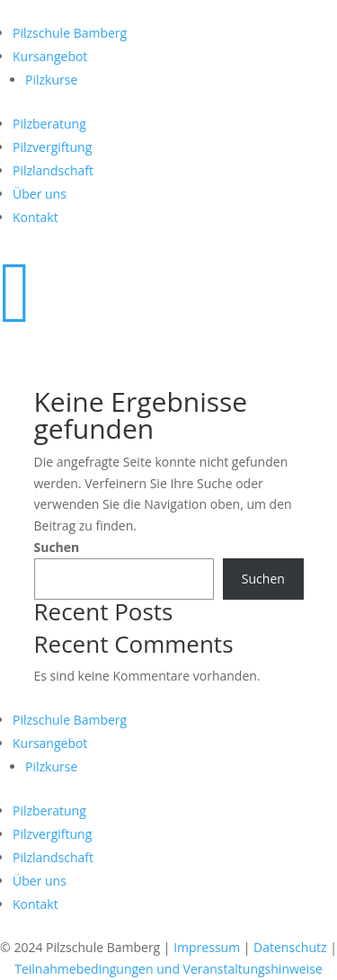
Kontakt (35, 217)
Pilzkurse (51, 80)
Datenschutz (290, 947)
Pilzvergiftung (52, 147)
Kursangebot (50, 56)
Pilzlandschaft (53, 170)
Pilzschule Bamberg (70, 33)
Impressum (207, 947)
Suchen (57, 547)
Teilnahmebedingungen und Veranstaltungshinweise (168, 969)
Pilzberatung (49, 124)
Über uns (40, 194)
